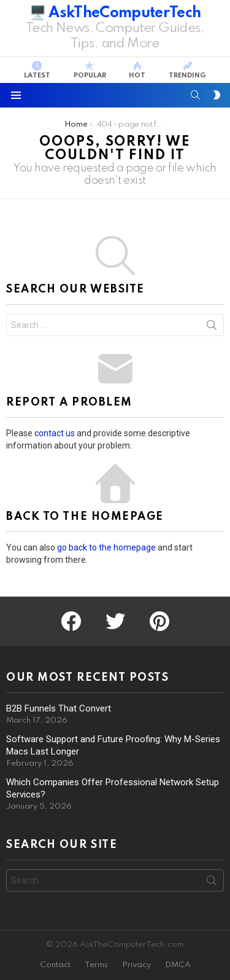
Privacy (136, 965)
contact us (55, 433)
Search (212, 327)
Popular (90, 70)
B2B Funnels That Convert (59, 708)
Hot (137, 70)
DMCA (178, 965)
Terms (96, 965)
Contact (55, 965)
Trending (187, 70)
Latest (37, 70)
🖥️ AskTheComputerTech (115, 13)
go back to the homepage (106, 547)
